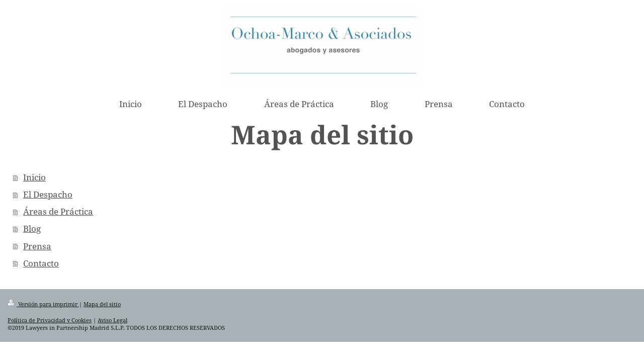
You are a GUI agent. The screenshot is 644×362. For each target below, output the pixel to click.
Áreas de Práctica (58, 211)
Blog (32, 229)
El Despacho (48, 194)
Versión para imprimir (43, 304)
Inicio (34, 177)
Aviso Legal (112, 320)
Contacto (41, 263)
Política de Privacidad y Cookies (50, 320)
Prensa (37, 246)
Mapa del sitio (102, 304)
